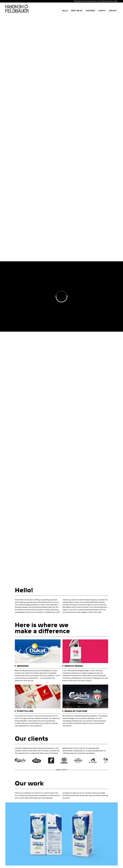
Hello (65, 11)
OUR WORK (90, 11)
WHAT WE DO (77, 11)
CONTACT (113, 11)
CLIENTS (102, 11)
